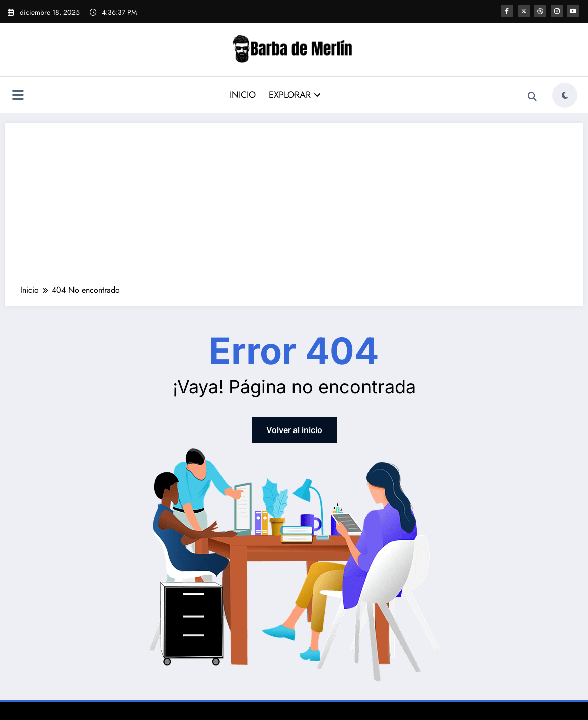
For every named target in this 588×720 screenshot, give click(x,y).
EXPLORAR (295, 95)
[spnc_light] (565, 95)
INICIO (243, 95)
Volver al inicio (294, 430)
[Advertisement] (294, 209)
